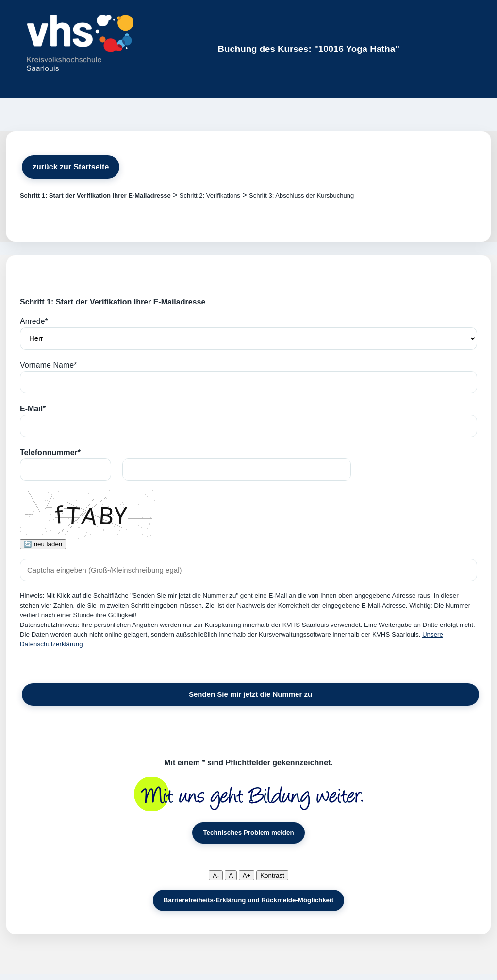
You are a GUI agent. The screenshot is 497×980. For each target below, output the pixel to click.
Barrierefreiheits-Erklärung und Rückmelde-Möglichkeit (248, 900)
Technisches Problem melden (248, 833)
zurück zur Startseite (71, 167)
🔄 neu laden (43, 544)
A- (216, 875)
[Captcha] (248, 570)
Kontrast (272, 875)
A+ (247, 875)
